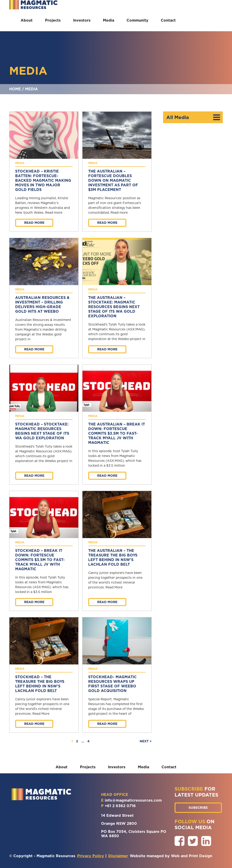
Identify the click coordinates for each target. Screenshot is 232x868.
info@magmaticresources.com (133, 800)
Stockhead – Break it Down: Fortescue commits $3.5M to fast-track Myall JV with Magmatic (40, 560)
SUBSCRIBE (198, 808)
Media (109, 20)
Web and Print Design (192, 856)
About (27, 20)
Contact (168, 20)
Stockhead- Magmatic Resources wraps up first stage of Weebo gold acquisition (112, 684)
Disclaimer (118, 856)
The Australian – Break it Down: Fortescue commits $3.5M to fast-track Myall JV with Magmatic (117, 433)
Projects (53, 20)
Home (15, 89)
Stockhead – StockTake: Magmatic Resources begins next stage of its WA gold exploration (42, 431)
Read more (34, 223)
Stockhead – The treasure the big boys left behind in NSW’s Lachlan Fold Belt (40, 684)
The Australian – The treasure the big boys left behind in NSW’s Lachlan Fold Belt (113, 557)
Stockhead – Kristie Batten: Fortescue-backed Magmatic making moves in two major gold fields (43, 180)
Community (137, 20)
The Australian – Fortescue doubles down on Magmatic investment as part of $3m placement (113, 180)
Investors (82, 20)
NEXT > (146, 741)
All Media (193, 117)
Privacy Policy (91, 856)
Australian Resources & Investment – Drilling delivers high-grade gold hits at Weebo (42, 305)
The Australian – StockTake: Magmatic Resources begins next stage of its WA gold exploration (114, 307)
